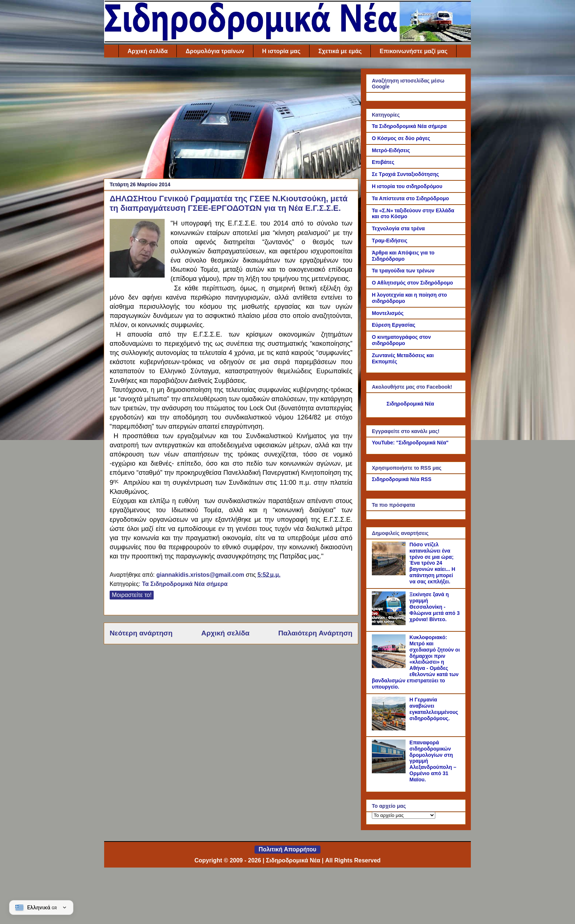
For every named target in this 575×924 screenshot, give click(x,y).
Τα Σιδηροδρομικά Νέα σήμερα (185, 584)
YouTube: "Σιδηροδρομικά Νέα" (410, 443)
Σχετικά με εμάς (340, 51)
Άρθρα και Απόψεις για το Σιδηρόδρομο (403, 256)
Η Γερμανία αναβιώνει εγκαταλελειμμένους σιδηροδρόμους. (434, 709)
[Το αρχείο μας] (404, 815)
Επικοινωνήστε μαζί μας (413, 51)
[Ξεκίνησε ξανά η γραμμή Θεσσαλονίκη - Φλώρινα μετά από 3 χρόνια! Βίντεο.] (390, 623)
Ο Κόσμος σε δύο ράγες (401, 138)
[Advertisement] (231, 120)
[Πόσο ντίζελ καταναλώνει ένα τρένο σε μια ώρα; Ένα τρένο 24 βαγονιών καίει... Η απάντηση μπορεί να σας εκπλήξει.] (390, 573)
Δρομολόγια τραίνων (215, 51)
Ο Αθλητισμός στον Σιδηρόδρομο (412, 283)
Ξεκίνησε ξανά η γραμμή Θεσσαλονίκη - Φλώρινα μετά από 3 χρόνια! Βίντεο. (435, 607)
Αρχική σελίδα (148, 51)
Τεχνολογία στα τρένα (398, 228)
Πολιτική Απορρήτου (287, 849)
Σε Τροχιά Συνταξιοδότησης (405, 174)
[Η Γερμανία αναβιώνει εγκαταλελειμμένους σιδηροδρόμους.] (390, 729)
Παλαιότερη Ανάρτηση (315, 633)
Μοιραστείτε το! (132, 595)
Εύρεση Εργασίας (394, 325)
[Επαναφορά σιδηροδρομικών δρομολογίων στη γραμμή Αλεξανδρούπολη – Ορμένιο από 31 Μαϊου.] (390, 771)
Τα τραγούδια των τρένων (403, 271)
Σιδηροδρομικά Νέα (410, 404)
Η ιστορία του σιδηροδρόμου (407, 186)
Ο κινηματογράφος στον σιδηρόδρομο (401, 340)
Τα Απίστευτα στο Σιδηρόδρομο (410, 198)
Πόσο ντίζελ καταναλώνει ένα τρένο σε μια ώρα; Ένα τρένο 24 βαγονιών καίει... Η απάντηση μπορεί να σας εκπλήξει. (433, 563)
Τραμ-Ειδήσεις (390, 241)
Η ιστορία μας (281, 51)
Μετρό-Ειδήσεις (391, 150)
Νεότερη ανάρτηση (141, 633)
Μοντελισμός (388, 313)
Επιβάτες (383, 162)
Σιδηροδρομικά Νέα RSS (402, 479)
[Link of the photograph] (137, 249)
